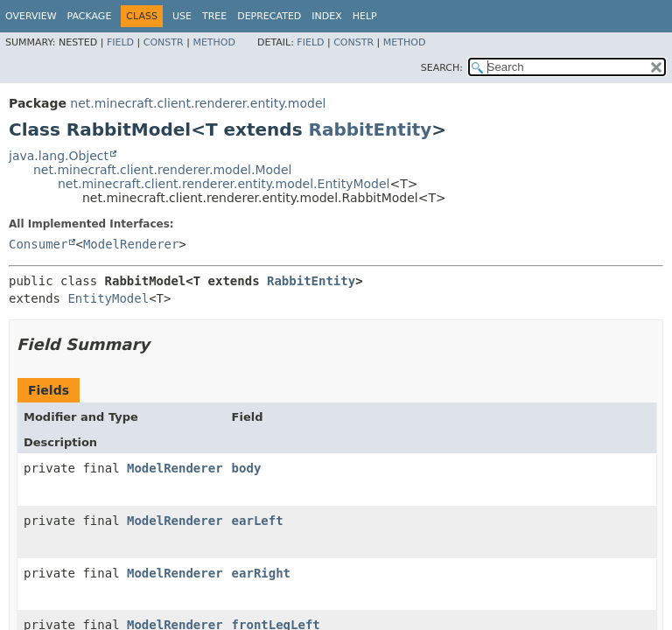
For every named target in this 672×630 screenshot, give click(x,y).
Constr (164, 42)
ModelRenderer (131, 244)
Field (120, 42)
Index (326, 16)
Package (90, 16)
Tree (214, 16)
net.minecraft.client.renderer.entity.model (198, 103)
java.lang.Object (59, 156)
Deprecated (269, 16)
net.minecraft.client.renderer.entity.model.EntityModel (224, 184)
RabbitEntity (371, 129)
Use (182, 16)
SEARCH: (442, 68)
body (247, 468)
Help (365, 16)
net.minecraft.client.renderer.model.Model (163, 170)
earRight (261, 573)
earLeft (258, 521)
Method (214, 42)
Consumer (38, 244)
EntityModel (108, 298)
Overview (31, 16)
